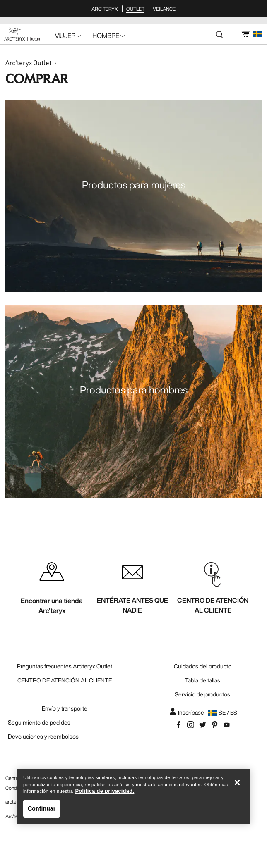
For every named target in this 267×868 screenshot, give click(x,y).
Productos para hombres (134, 390)
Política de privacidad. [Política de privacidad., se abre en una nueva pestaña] (105, 791)
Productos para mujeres (134, 185)
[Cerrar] (237, 782)
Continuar (42, 808)
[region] (133, 797)
